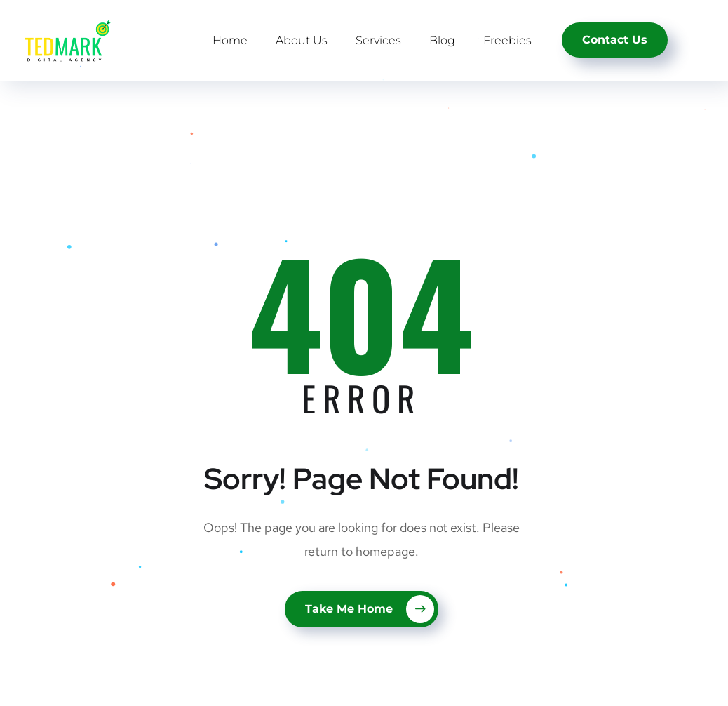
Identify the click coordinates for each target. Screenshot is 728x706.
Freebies (507, 40)
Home (230, 40)
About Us (302, 40)
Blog (442, 40)
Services (378, 40)
